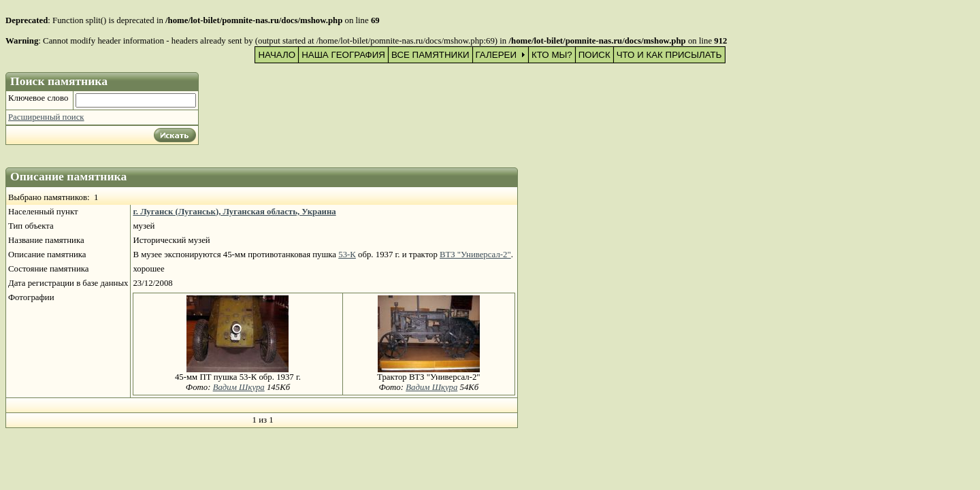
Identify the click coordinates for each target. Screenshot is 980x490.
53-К (347, 255)
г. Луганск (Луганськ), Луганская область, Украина (234, 212)
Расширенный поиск (46, 117)
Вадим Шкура (239, 387)
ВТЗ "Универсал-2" (475, 255)
